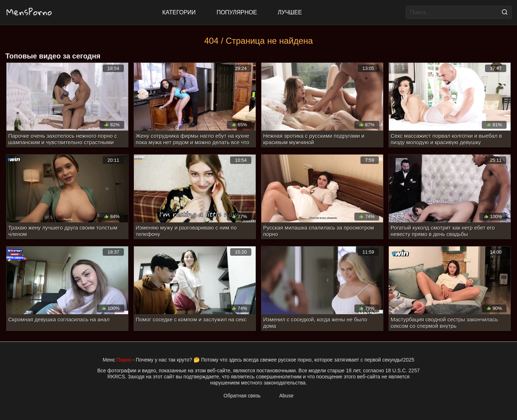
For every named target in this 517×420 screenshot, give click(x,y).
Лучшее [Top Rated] (290, 12)
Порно (124, 360)
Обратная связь (242, 396)
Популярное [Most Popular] (237, 12)
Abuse (287, 396)
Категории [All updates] (179, 12)
